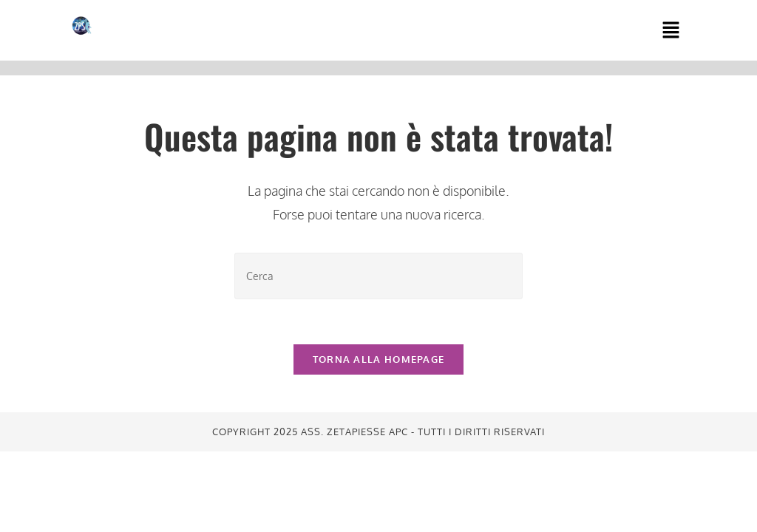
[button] (671, 30)
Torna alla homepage (379, 359)
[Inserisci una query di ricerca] (378, 276)
